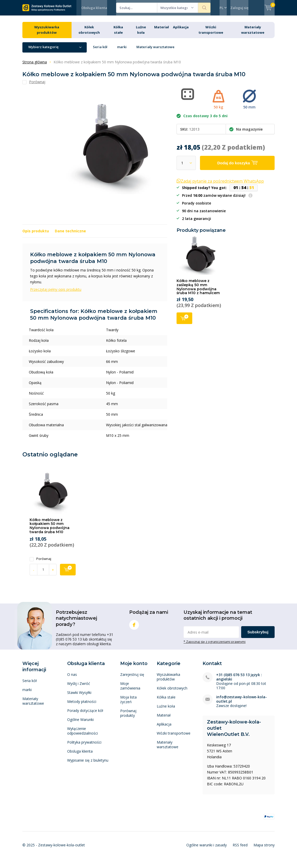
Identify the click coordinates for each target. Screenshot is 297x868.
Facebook (134, 628)
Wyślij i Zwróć (79, 687)
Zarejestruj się (132, 678)
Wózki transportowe (174, 737)
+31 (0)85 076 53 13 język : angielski (239, 681)
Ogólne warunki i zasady (207, 849)
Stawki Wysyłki (79, 696)
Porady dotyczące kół (85, 714)
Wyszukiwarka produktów (168, 681)
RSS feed (240, 849)
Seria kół (100, 51)
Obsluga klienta (80, 755)
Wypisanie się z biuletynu (88, 764)
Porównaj (40, 563)
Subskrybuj (258, 636)
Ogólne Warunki (80, 723)
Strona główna (35, 66)
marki (122, 51)
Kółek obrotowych (172, 692)
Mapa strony (264, 849)
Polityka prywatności (84, 746)
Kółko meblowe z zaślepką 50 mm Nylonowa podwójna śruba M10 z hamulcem (198, 291)
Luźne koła (166, 710)
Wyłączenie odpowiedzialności (82, 735)
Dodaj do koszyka (184, 321)
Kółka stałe (166, 701)
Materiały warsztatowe (155, 51)
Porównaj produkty (128, 717)
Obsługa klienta (94, 8)
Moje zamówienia (130, 690)
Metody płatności (82, 705)
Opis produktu (36, 235)
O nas (72, 678)
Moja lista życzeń (128, 703)
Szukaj (204, 8)
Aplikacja (181, 31)
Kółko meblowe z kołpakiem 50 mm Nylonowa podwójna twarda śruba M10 (50, 530)
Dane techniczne (70, 235)
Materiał (161, 31)
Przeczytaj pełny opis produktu (56, 293)
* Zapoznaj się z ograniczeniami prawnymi (215, 645)
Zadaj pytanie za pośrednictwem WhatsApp (220, 185)
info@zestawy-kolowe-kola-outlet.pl (242, 703)
